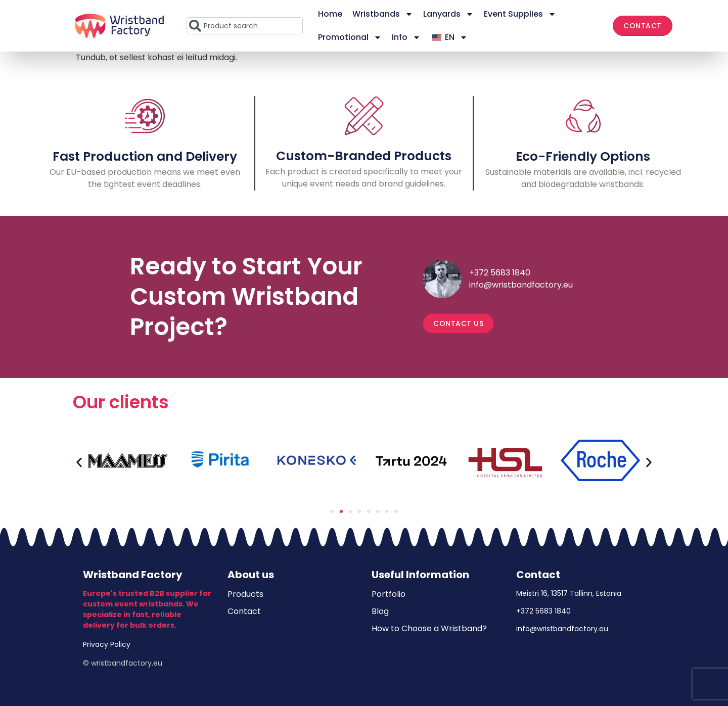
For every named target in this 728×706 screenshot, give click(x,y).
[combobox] (245, 26)
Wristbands (383, 14)
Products (245, 594)
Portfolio (389, 594)
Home (330, 14)
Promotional (350, 37)
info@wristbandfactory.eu (521, 285)
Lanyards (448, 14)
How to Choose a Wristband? (429, 628)
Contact (244, 611)
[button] (79, 462)
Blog (380, 611)
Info (406, 37)
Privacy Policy (107, 644)
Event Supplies (520, 14)
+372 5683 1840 (500, 273)
